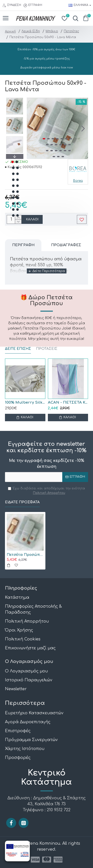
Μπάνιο (52, 31)
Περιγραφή (23, 245)
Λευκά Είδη (31, 31)
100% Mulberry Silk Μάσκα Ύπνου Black (25, 403)
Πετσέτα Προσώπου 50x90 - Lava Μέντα (25, 555)
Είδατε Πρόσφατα (22, 502)
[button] (83, 128)
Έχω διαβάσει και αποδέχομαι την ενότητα (46, 491)
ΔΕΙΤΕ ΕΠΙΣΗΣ (18, 349)
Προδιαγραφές (66, 245)
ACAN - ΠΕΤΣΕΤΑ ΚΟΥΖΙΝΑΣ (68, 403)
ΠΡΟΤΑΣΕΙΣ (47, 349)
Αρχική (10, 31)
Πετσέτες (71, 31)
